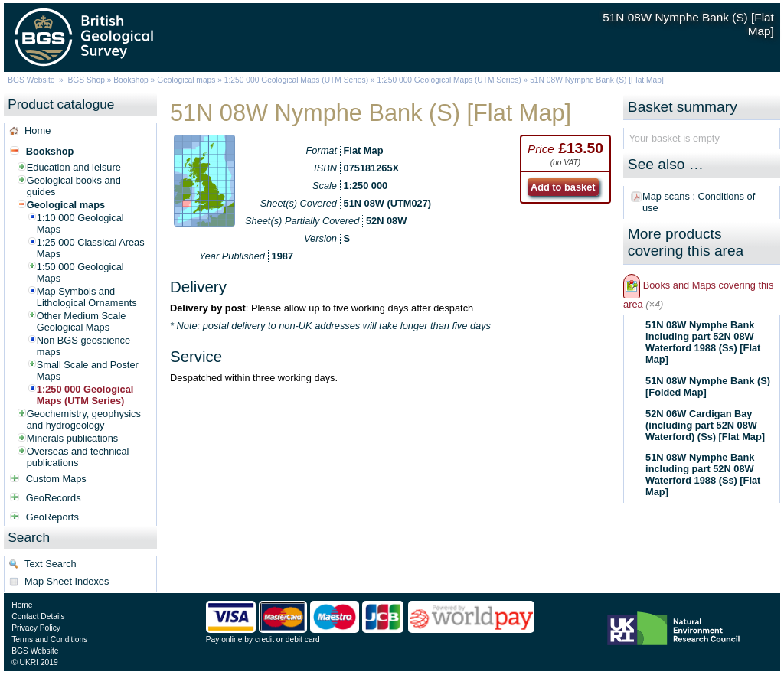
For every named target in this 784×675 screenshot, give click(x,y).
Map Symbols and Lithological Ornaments (87, 297)
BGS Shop (87, 80)
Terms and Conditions (49, 639)
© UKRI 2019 (34, 662)
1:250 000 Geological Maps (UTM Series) (296, 80)
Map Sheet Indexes (67, 581)
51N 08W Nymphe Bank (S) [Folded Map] (708, 386)
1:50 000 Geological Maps (80, 272)
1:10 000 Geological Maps (80, 223)
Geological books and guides (74, 186)
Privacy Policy (36, 628)
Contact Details (38, 616)
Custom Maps (56, 479)
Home (38, 130)
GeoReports (52, 517)
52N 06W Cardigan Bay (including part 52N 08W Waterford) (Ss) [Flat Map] (705, 425)
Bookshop (131, 80)
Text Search (51, 564)
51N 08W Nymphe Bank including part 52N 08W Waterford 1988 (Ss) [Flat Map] (703, 342)
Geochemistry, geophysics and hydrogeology (84, 419)
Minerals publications (73, 438)
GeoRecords (54, 498)
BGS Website (31, 80)
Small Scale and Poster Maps (88, 370)
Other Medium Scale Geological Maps (82, 321)
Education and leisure (74, 167)
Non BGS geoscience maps (83, 346)
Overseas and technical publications (78, 457)
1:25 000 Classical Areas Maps (91, 248)
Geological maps (186, 80)
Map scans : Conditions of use (699, 202)
